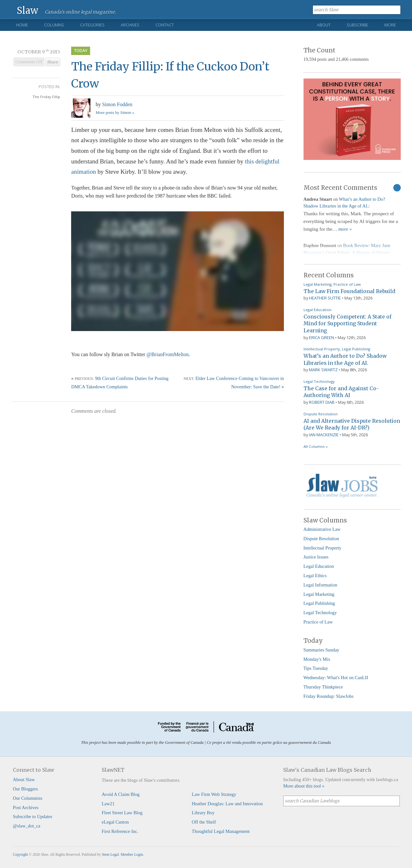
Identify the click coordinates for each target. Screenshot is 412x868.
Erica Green (322, 337)
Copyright (20, 854)
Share (53, 62)
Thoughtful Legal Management (221, 831)
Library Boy (203, 813)
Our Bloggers (25, 789)
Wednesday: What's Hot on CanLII (336, 678)
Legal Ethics (315, 576)
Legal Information (320, 585)
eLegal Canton (115, 822)
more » (345, 229)
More (390, 25)
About (324, 25)
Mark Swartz (323, 370)
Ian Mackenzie (324, 435)
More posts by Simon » (115, 113)
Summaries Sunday (322, 650)
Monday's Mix (317, 659)
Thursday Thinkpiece (323, 687)
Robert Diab (322, 402)
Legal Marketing (318, 284)
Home (22, 25)
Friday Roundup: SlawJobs (329, 696)
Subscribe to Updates (33, 817)
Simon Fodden (117, 104)
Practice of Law (347, 284)
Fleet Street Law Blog (122, 813)
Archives (130, 25)
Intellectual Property (322, 349)
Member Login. (132, 854)
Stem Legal (110, 854)
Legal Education (318, 310)
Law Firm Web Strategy (214, 794)
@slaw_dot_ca (27, 826)
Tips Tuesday (316, 668)
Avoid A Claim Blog (121, 794)
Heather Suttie (325, 298)
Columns (54, 25)
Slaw (28, 10)
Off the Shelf (204, 822)
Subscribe (357, 25)
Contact (165, 25)
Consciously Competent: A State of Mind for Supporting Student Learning (347, 323)
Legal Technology (319, 381)
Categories (92, 25)
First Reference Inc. (120, 831)
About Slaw (24, 780)
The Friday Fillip (46, 97)
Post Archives (26, 808)
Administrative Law (322, 529)
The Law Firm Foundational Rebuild (349, 291)
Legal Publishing (356, 349)
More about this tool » (304, 786)
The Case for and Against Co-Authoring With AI (341, 392)
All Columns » (316, 446)
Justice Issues (316, 557)
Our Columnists (28, 798)
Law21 (108, 804)
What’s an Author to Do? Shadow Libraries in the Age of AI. (345, 359)
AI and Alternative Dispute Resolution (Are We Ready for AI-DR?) (352, 424)
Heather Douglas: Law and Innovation (227, 804)
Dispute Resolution (321, 414)
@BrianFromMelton (168, 354)
